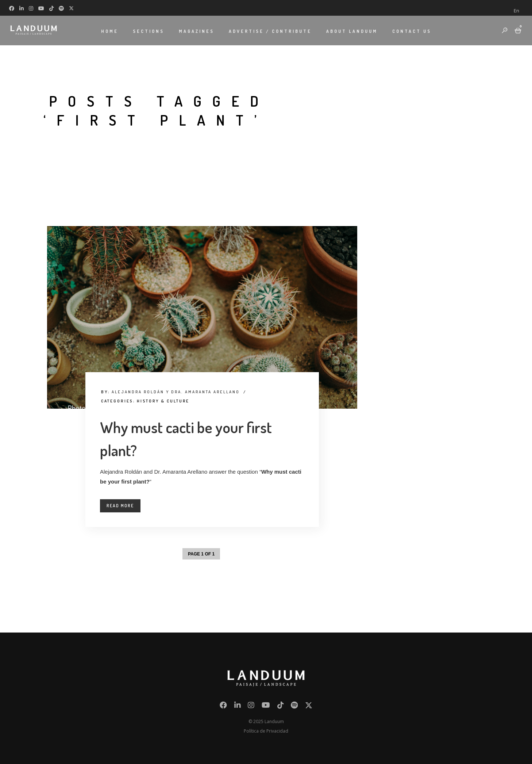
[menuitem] (516, 11)
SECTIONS (149, 31)
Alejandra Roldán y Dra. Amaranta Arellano (176, 392)
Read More (120, 506)
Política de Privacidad (266, 731)
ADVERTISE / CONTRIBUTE (270, 31)
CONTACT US (412, 31)
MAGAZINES (196, 31)
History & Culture (163, 401)
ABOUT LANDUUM (352, 31)
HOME (110, 31)
